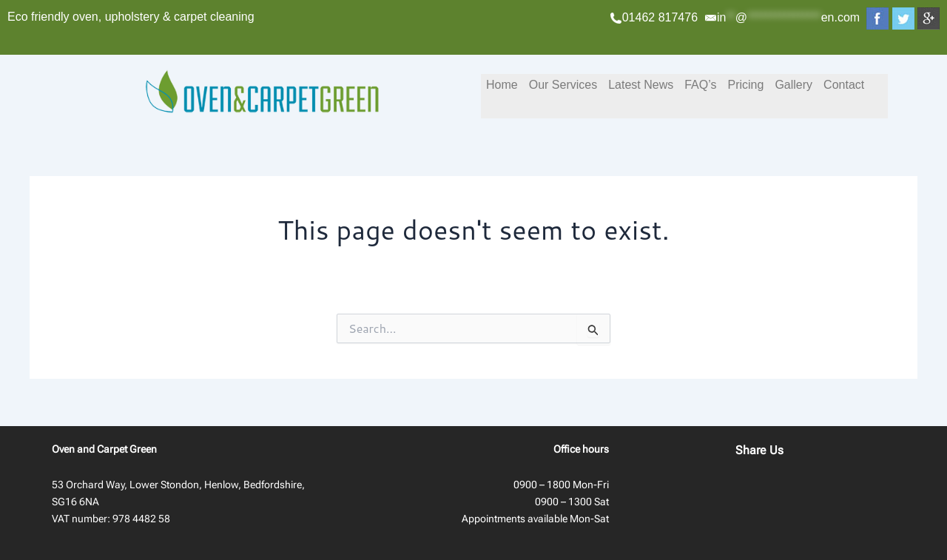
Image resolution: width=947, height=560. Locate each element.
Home (502, 85)
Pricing (745, 85)
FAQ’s (700, 85)
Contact (844, 85)
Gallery (793, 85)
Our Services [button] (563, 85)
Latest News (641, 85)
